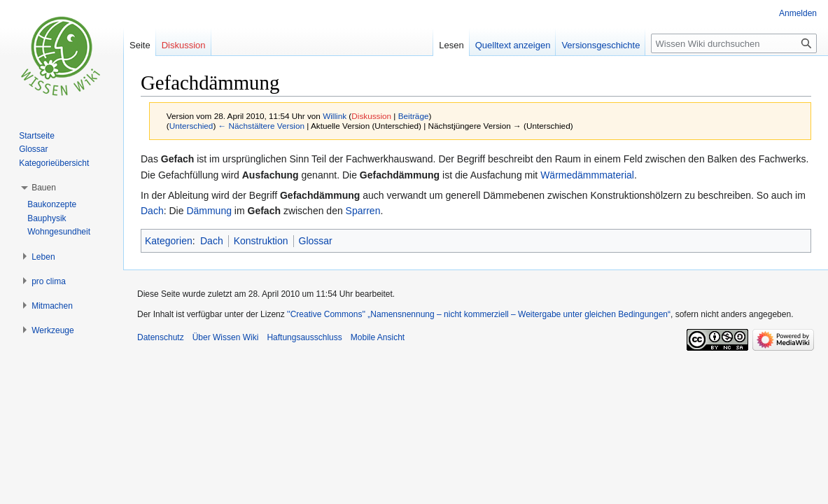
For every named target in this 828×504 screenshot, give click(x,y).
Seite (140, 45)
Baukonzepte (52, 204)
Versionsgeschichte (601, 45)
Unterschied (191, 126)
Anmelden (798, 13)
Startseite (37, 136)
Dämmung (209, 211)
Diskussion (371, 116)
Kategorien (169, 241)
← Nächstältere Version (261, 126)
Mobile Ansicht (378, 337)
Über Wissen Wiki (226, 337)
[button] (44, 188)
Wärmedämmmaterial (587, 175)
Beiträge (414, 116)
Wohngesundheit (59, 232)
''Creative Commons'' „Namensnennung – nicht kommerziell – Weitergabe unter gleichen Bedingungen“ (479, 314)
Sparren (363, 211)
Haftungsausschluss (304, 337)
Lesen (451, 45)
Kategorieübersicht (54, 163)
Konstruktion (261, 241)
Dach (152, 211)
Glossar (316, 241)
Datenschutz (161, 337)
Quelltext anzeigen (513, 45)
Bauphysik (47, 218)
